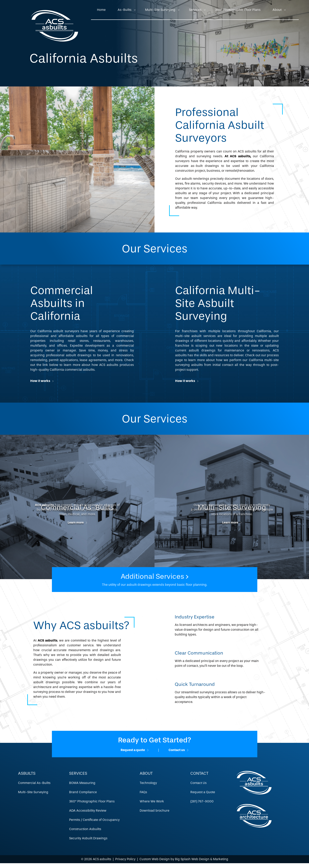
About (277, 10)
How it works (42, 381)
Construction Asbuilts (85, 829)
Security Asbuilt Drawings (88, 838)
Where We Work (152, 801)
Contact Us (198, 783)
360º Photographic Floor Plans (238, 10)
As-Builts (125, 10)
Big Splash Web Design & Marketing (202, 859)
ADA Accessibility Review (88, 811)
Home (101, 10)
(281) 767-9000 (202, 801)
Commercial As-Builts (34, 783)
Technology (148, 783)
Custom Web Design (155, 859)
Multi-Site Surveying (160, 10)
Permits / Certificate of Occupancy (94, 820)
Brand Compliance (83, 792)
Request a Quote (203, 792)
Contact (199, 773)
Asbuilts (27, 773)
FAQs (143, 792)
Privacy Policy (125, 859)
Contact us (178, 750)
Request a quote (135, 750)
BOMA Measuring (82, 783)
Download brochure (154, 811)
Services (195, 10)
